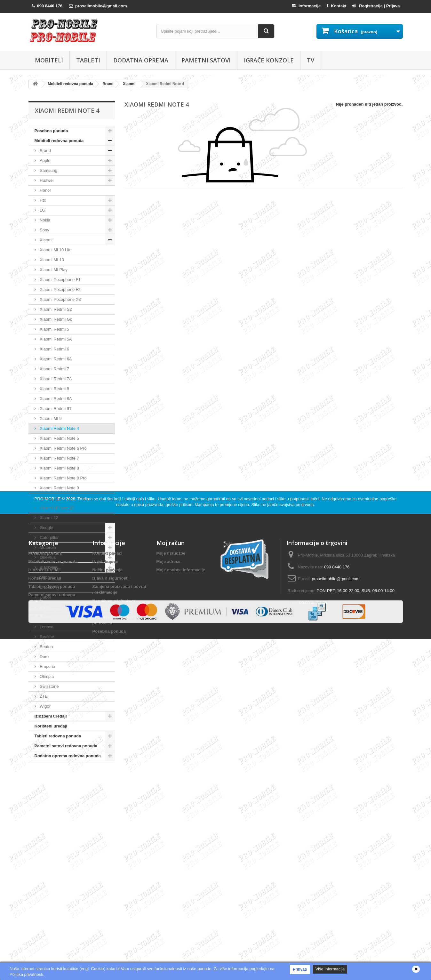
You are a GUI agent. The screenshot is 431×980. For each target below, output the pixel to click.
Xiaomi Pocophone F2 (60, 289)
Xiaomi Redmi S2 (55, 309)
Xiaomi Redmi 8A (55, 399)
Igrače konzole (269, 60)
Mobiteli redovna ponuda (59, 141)
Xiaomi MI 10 (51, 260)
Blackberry (49, 587)
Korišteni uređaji (51, 726)
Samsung (48, 170)
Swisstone (49, 686)
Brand (45, 151)
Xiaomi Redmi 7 (54, 369)
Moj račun (171, 838)
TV (311, 60)
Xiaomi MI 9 (50, 418)
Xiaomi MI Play (53, 270)
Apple (45, 161)
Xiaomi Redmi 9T (55, 409)
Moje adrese (168, 857)
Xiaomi (46, 240)
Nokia (45, 220)
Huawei (46, 180)
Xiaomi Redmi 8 (54, 389)
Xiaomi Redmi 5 (54, 329)
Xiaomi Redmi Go (56, 319)
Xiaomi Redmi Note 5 (59, 438)
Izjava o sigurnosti (111, 874)
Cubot (45, 597)
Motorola (47, 547)
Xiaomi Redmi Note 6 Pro (63, 448)
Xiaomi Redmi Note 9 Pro (63, 498)
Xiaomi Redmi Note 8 (59, 468)
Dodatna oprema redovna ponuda (68, 756)
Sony (44, 230)
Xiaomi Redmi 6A (55, 359)
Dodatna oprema (141, 60)
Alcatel (46, 617)
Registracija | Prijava (376, 6)
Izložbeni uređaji (51, 716)
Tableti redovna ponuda (58, 736)
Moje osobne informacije (181, 865)
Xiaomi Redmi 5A (55, 339)
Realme (46, 637)
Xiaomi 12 (48, 518)
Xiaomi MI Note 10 (56, 508)
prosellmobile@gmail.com (336, 874)
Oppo (44, 577)
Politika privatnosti (111, 904)
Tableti (88, 60)
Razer (45, 607)
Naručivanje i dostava (114, 896)
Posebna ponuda (51, 131)
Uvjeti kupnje (105, 857)
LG (42, 210)
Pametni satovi (206, 60)
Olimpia (46, 676)
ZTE (43, 696)
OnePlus (47, 557)
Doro (44, 657)
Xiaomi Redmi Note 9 (59, 488)
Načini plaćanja (108, 865)
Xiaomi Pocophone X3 (60, 299)
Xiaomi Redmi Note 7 (59, 458)
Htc (42, 200)
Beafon (46, 647)
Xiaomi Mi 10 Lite (55, 250)
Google (46, 528)
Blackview (48, 567)
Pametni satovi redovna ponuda (66, 746)
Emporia (47, 667)
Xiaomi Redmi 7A (55, 379)
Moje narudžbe (171, 849)
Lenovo (46, 627)
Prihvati (300, 969)
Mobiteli (49, 60)
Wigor (45, 706)
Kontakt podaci (108, 849)
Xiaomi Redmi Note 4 (59, 428)
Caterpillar (49, 538)
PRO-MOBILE (48, 794)
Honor (45, 190)
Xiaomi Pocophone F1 (60, 280)
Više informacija (330, 969)
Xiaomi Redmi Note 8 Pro (63, 478)
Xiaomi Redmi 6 (54, 349)
